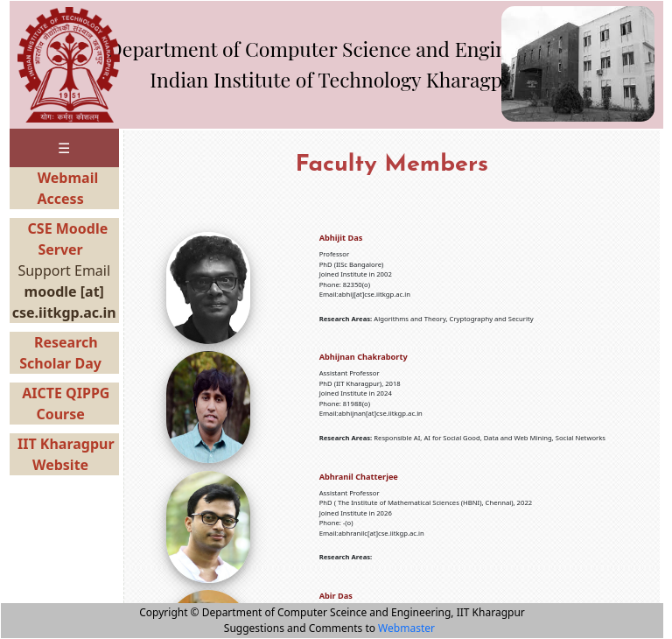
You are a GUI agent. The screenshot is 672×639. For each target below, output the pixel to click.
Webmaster (406, 628)
